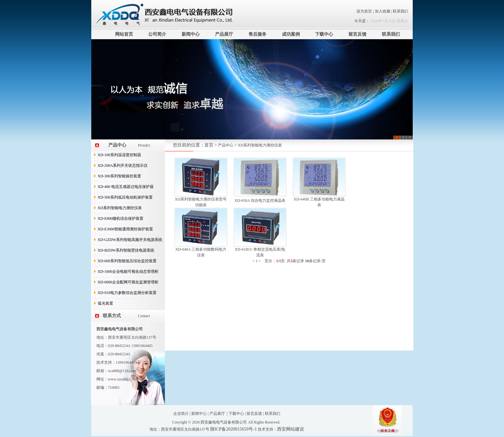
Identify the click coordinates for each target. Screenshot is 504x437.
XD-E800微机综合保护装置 (121, 219)
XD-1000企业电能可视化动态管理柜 (128, 272)
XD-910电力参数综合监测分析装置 (127, 293)
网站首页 (124, 34)
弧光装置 (105, 303)
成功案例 (291, 34)
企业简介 (181, 414)
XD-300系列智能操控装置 (119, 176)
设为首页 (364, 11)
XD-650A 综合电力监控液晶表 (260, 201)
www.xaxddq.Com (122, 379)
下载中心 (324, 34)
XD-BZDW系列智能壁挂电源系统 (126, 250)
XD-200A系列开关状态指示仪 (123, 165)
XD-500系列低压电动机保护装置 (125, 197)
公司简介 (157, 34)
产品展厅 (224, 34)
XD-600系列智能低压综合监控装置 (127, 261)
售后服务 (257, 34)
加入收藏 (383, 11)
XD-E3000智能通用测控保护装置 (126, 229)
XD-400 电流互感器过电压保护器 (126, 187)
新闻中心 (191, 34)
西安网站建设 (291, 429)
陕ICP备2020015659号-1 (234, 429)
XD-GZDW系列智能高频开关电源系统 (130, 240)
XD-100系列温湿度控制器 (119, 155)
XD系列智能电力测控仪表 (120, 208)
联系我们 (401, 11)
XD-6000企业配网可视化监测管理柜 (128, 282)
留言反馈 (357, 34)
